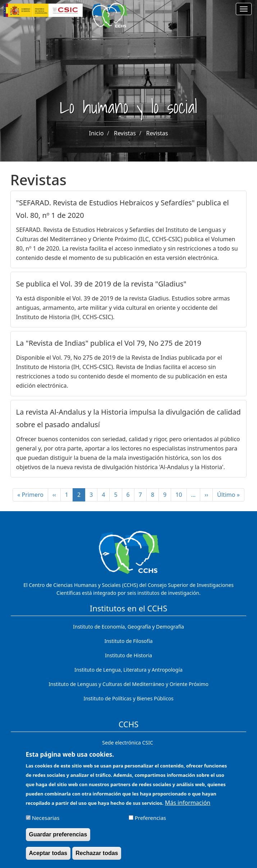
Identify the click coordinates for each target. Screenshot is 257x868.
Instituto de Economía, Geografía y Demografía (128, 627)
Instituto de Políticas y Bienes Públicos (128, 698)
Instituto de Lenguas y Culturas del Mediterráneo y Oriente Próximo (128, 684)
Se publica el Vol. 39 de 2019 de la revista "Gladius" (101, 284)
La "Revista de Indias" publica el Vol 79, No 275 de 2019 (109, 343)
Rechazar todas (97, 858)
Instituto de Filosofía (128, 641)
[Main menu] (244, 9)
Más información (188, 808)
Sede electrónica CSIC (127, 743)
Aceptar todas (48, 858)
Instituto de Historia (128, 655)
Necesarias (46, 823)
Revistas (125, 133)
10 (181, 495)
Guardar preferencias (58, 839)
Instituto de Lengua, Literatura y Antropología (128, 670)
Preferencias (150, 823)
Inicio (97, 133)
